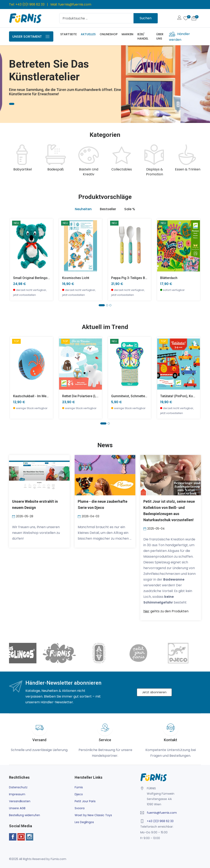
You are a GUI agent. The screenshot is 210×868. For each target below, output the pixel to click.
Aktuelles (88, 34)
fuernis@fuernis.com (75, 4)
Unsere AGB (17, 808)
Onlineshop (109, 34)
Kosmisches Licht (76, 278)
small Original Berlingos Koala (36, 278)
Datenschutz (18, 787)
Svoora (80, 808)
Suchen (146, 18)
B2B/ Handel (143, 36)
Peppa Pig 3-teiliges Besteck (133, 278)
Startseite (68, 34)
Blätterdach (169, 278)
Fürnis (79, 787)
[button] (102, 305)
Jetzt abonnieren (154, 692)
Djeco (79, 794)
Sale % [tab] (130, 209)
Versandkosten (20, 801)
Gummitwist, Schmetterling (131, 396)
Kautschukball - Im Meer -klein (36, 396)
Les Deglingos (84, 822)
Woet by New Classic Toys (93, 815)
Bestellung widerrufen (25, 815)
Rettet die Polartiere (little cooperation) (92, 396)
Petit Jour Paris (85, 801)
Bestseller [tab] (108, 209)
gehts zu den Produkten (166, 611)
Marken (127, 34)
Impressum (17, 794)
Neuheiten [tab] (83, 209)
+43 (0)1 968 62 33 (30, 4)
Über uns (160, 36)
